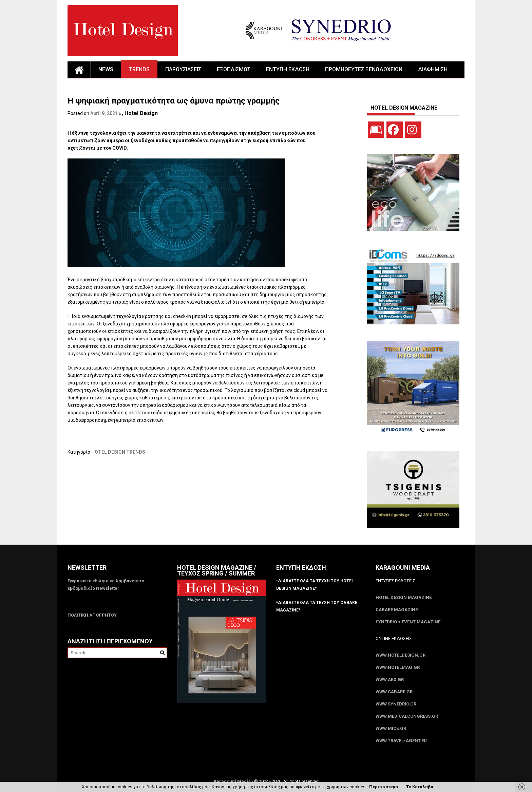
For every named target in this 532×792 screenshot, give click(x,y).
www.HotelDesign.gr (401, 655)
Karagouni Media (233, 781)
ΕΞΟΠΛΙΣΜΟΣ (234, 69)
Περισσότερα (384, 787)
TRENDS (139, 69)
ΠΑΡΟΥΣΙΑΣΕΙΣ (183, 69)
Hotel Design (141, 113)
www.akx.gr (390, 680)
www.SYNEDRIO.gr (396, 704)
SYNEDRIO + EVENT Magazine (408, 622)
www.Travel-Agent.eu (401, 741)
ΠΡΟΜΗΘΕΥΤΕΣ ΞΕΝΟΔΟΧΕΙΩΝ (364, 69)
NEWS (106, 69)
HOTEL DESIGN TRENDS (118, 452)
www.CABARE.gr (394, 692)
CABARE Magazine (397, 610)
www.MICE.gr (391, 728)
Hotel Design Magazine (404, 597)
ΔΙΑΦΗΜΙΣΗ (433, 69)
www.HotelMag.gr (398, 667)
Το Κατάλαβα (420, 787)
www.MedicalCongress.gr (407, 716)
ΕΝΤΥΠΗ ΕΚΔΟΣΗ (288, 69)
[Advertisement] (191, 490)
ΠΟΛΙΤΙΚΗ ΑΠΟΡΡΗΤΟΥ (92, 615)
